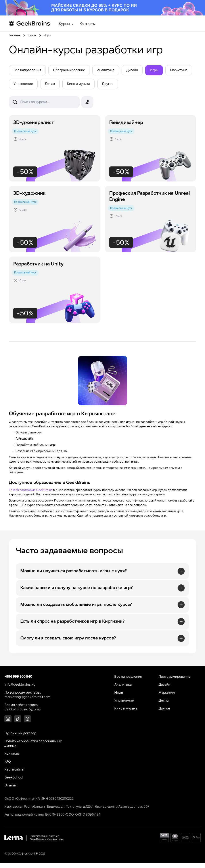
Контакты (88, 24)
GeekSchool (14, 778)
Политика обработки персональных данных (33, 744)
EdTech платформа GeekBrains (31, 490)
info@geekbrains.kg (20, 685)
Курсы (32, 35)
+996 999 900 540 (18, 677)
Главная (15, 35)
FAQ (8, 762)
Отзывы (10, 786)
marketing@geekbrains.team (27, 697)
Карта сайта (14, 770)
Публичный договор (20, 733)
